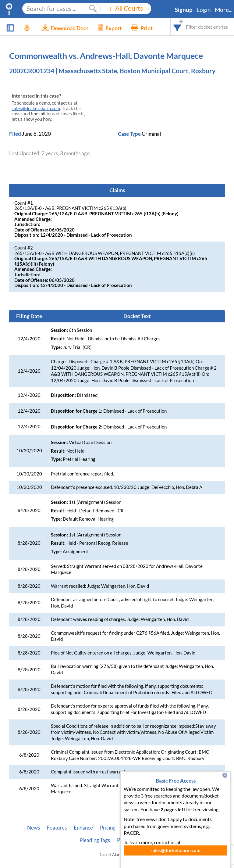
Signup (184, 10)
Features (57, 828)
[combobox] (177, 27)
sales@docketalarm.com (36, 108)
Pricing (108, 828)
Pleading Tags (95, 840)
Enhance (83, 828)
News (34, 828)
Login (204, 10)
